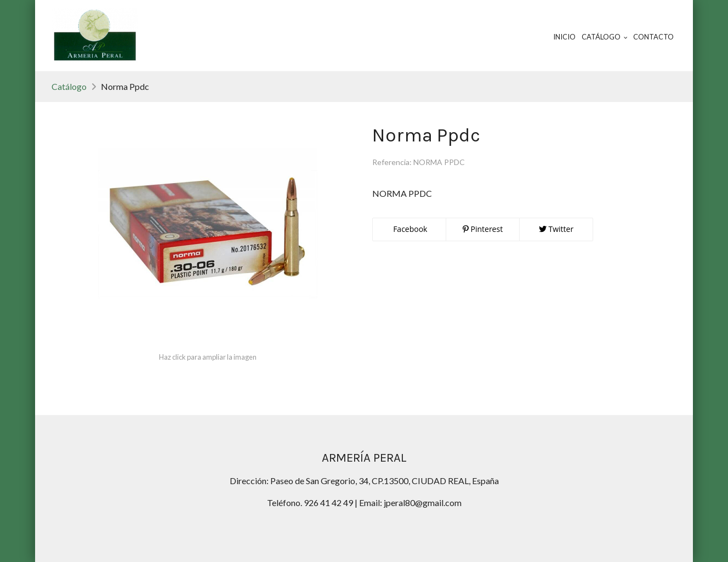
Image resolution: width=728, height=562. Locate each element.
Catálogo (69, 86)
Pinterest (483, 229)
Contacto (653, 37)
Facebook (410, 229)
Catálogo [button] (605, 37)
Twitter (556, 229)
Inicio (564, 37)
